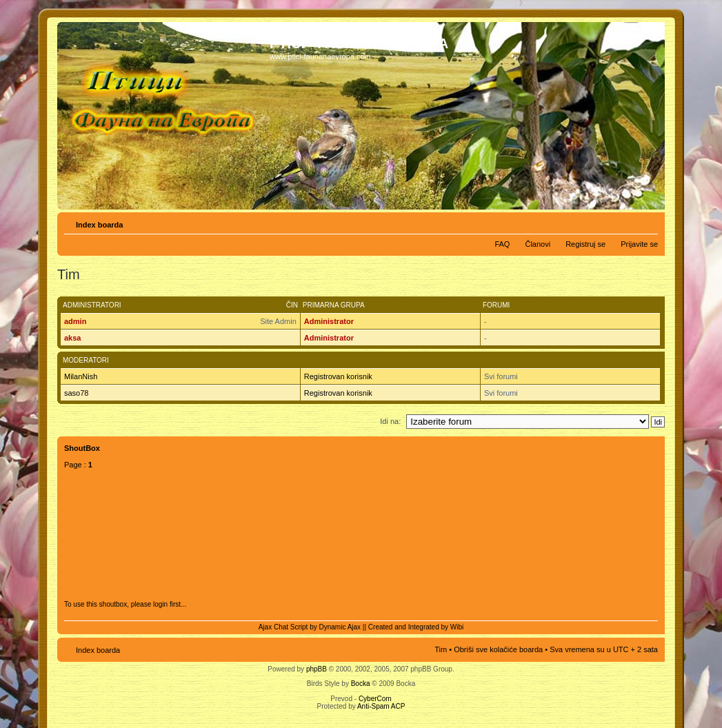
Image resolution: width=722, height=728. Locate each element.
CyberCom (375, 699)
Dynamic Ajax (340, 627)
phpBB (317, 669)
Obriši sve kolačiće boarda (498, 649)
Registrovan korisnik (338, 376)
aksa (72, 338)
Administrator (329, 321)
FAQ (502, 244)
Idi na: (390, 421)
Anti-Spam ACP (381, 706)
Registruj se (585, 244)
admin (75, 321)
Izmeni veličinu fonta (648, 222)
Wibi (457, 627)
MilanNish (81, 376)
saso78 (76, 393)
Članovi (538, 244)
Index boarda (99, 225)
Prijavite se (639, 244)
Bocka (361, 684)
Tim (441, 649)
